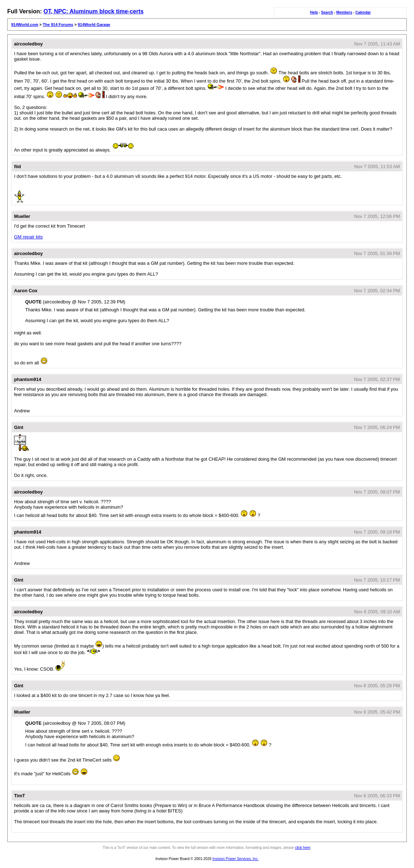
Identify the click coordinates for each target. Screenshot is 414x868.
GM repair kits (28, 237)
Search (327, 12)
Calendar (363, 12)
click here (303, 848)
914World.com (25, 25)
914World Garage (94, 25)
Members (344, 12)
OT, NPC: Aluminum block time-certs (93, 11)
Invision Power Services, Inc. (235, 859)
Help (314, 12)
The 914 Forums (58, 25)
